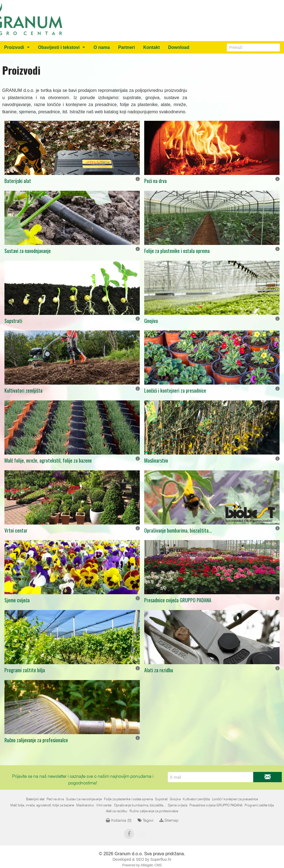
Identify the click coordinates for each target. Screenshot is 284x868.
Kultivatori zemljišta (23, 390)
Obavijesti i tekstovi (59, 47)
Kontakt (151, 47)
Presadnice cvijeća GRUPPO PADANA (178, 600)
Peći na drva (155, 181)
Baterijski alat (18, 181)
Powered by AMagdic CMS (142, 865)
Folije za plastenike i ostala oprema (177, 251)
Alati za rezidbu (159, 670)
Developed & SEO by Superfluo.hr (142, 859)
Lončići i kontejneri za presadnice (175, 390)
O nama (102, 47)
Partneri (126, 47)
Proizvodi (14, 47)
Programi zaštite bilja (25, 670)
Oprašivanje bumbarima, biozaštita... (178, 530)
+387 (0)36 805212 (255, 5)
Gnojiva (151, 321)
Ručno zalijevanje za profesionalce (36, 740)
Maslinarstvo (156, 460)
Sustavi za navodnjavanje (28, 251)
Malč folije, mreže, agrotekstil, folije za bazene (48, 460)
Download (179, 47)
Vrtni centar (16, 530)
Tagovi (145, 821)
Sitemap (169, 821)
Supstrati (13, 321)
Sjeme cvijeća (17, 600)
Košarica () (119, 821)
